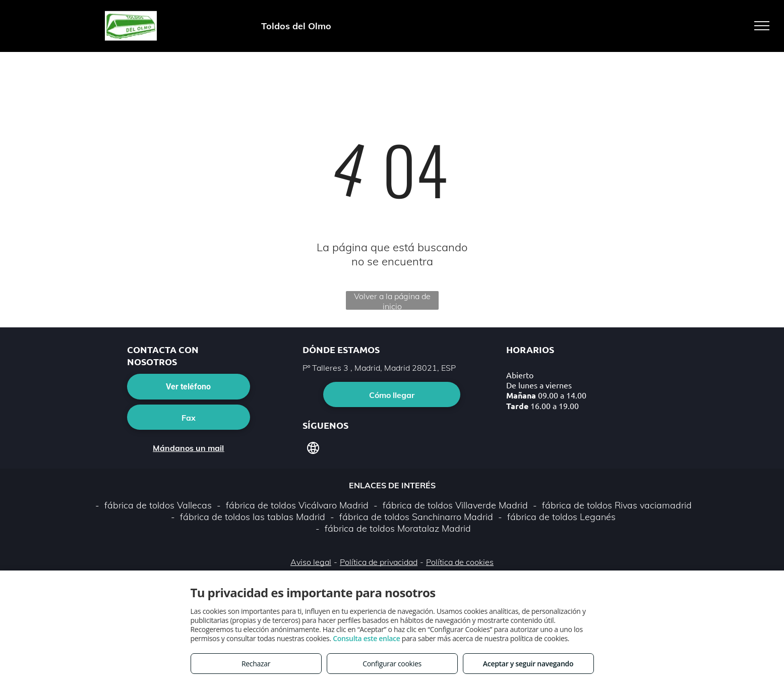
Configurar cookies (392, 664)
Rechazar (256, 664)
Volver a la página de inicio (392, 300)
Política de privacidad (379, 562)
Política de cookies (460, 562)
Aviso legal (311, 562)
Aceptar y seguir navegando (528, 664)
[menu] (762, 26)
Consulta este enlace (366, 638)
